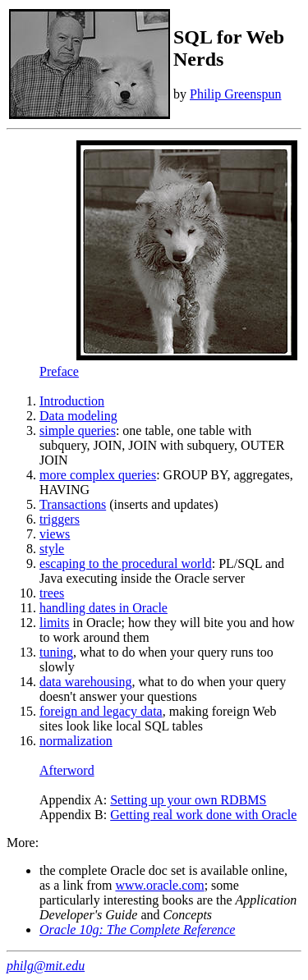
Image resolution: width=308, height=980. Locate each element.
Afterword (67, 770)
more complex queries (98, 475)
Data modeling (78, 416)
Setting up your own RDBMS (188, 800)
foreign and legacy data (101, 711)
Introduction (72, 401)
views (55, 534)
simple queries (78, 430)
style (52, 549)
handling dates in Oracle (103, 608)
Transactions (73, 504)
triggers (60, 519)
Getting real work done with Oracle (203, 815)
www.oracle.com (159, 885)
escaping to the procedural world (126, 563)
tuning (56, 652)
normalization (76, 741)
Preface (59, 371)
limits (54, 623)
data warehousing (85, 682)
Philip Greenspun (236, 94)
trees (52, 593)
